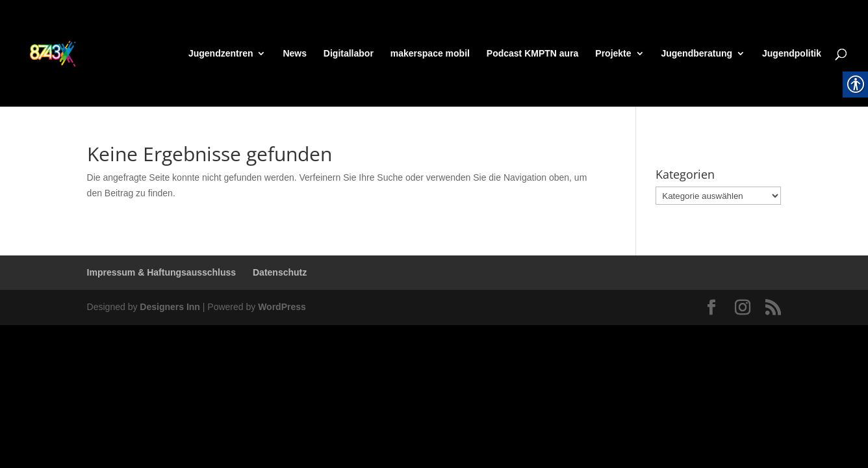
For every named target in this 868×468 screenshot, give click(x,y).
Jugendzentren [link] (221, 54)
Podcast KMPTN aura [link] (533, 54)
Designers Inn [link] (170, 307)
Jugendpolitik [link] (792, 54)
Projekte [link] (613, 54)
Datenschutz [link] (280, 272)
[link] (75, 53)
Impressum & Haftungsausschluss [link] (162, 272)
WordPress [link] (282, 307)
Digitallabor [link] (349, 54)
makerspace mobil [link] (430, 54)
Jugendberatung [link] (696, 54)
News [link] (295, 54)
